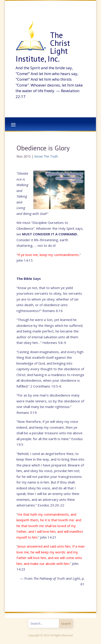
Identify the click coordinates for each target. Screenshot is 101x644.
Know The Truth (46, 156)
